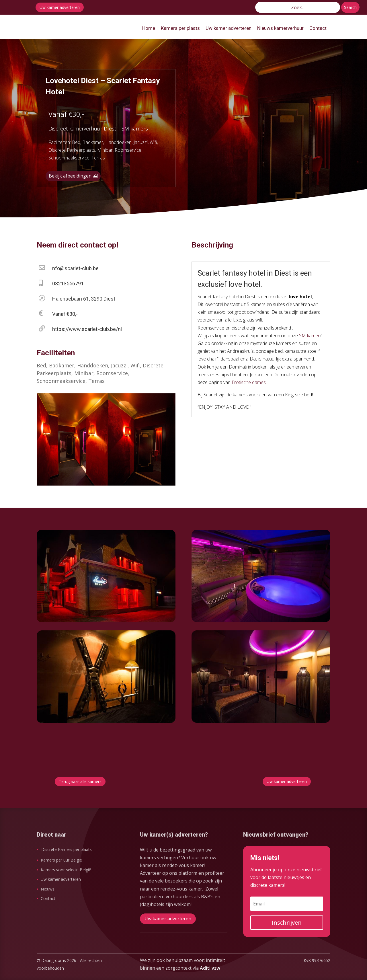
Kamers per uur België (61, 860)
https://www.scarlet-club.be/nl (87, 329)
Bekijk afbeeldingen (70, 176)
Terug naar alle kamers (80, 781)
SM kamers (135, 128)
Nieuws (48, 889)
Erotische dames (249, 382)
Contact (48, 898)
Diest (110, 128)
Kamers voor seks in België (66, 870)
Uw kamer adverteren (60, 7)
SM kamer (309, 336)
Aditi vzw (210, 968)
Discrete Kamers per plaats (67, 849)
